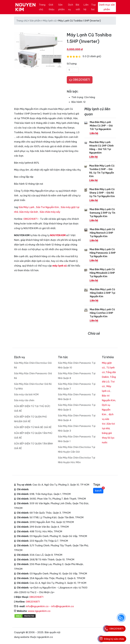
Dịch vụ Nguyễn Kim (106, 410)
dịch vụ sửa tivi (108, 419)
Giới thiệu (51, 7)
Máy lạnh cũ (50, 21)
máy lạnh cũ (60, 266)
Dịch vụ (71, 7)
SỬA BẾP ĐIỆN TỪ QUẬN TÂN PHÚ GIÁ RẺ (33, 435)
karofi (99, 490)
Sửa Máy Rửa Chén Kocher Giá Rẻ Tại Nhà (33, 386)
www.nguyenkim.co (39, 611)
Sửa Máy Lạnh (26, 207)
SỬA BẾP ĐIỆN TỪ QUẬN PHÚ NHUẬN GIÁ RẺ (30, 419)
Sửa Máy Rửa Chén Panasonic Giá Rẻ (33, 376)
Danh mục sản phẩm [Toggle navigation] (107, 7)
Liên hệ (86, 7)
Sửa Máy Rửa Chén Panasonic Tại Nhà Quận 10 (77, 365)
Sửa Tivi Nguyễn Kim (48, 207)
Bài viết (78, 7)
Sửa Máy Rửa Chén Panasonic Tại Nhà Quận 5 (77, 407)
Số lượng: (72, 64)
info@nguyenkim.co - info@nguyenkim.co (50, 606)
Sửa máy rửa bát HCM (26, 394)
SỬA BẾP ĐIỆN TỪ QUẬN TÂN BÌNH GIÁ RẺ (33, 446)
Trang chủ (42, 7)
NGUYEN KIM (25, 7)
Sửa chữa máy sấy (50, 212)
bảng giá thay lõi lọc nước (108, 438)
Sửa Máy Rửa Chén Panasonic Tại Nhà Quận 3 (77, 428)
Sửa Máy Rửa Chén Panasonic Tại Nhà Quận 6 (77, 397)
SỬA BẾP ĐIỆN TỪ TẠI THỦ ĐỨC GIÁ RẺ (32, 408)
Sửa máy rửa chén (24, 400)
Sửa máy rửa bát (29, 212)
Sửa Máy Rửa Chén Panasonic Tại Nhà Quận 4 (77, 418)
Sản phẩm (61, 7)
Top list (93, 7)
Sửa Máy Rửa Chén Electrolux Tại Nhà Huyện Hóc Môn (77, 460)
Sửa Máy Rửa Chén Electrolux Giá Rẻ (33, 365)
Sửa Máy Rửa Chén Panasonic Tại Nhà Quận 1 (77, 439)
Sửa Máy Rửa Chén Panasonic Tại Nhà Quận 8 (77, 376)
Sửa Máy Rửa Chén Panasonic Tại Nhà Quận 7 (77, 386)
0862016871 (80, 80)
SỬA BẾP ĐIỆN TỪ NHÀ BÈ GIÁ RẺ (33, 427)
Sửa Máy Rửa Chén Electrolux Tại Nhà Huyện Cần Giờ (77, 449)
